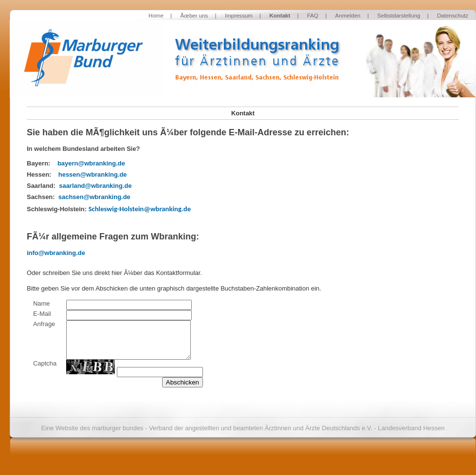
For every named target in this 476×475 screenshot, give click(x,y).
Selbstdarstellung (399, 16)
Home (156, 16)
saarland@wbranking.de (95, 186)
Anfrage (44, 324)
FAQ (313, 16)
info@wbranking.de (56, 253)
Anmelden (348, 16)
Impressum (239, 16)
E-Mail (42, 314)
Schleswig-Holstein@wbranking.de (140, 209)
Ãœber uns (194, 16)
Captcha (45, 363)
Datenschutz (453, 16)
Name (42, 303)
